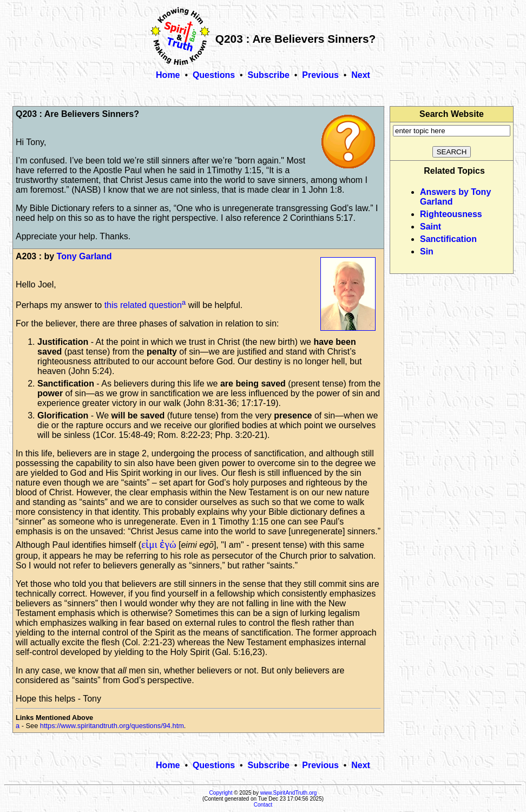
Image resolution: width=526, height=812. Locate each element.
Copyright (221, 793)
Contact (263, 805)
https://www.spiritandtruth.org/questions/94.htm (112, 726)
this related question (143, 305)
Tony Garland (84, 256)
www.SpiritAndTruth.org (289, 793)
